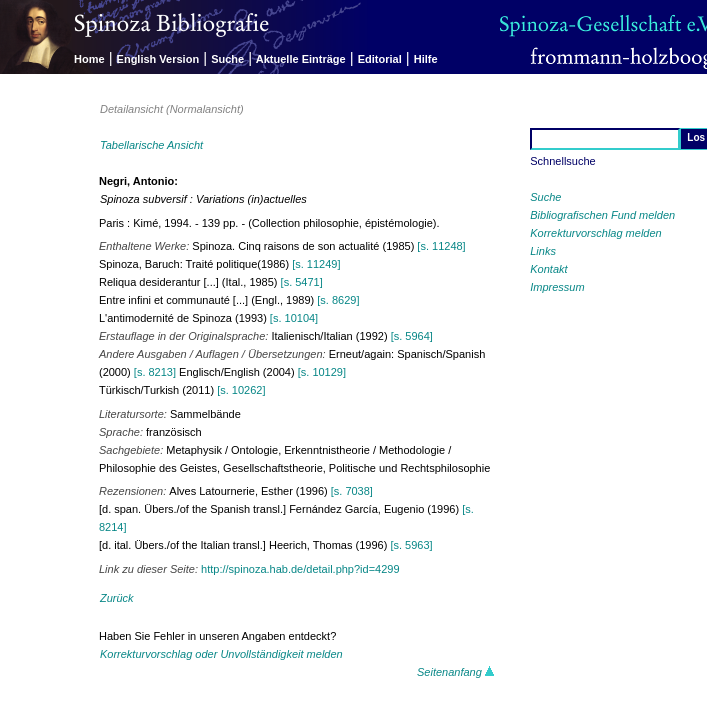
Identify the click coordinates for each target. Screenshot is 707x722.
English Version (158, 59)
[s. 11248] (441, 246)
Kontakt (548, 269)
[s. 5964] (412, 336)
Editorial (380, 59)
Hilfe (426, 59)
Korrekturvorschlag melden (595, 233)
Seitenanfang (456, 672)
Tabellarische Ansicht (151, 145)
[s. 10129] (322, 372)
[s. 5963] (411, 545)
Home (89, 59)
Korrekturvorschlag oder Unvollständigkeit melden (221, 654)
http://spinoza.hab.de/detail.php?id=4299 (300, 569)
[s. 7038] (352, 491)
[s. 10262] (241, 390)
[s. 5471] (302, 282)
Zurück (117, 598)
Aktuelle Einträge (301, 59)
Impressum (557, 287)
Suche (227, 59)
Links (543, 251)
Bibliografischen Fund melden (602, 215)
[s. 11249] (316, 264)
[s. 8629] (338, 300)
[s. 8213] (155, 372)
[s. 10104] (294, 318)
